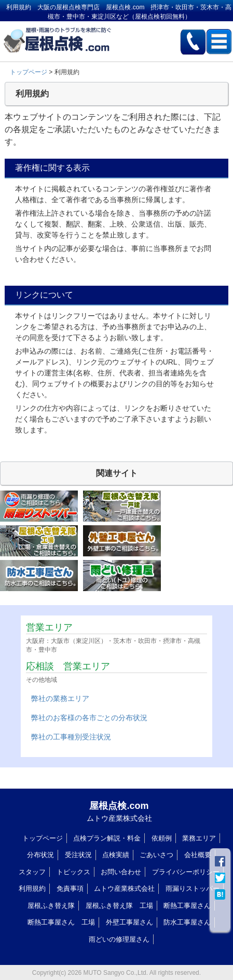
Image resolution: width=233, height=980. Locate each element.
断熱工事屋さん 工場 (61, 922)
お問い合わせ (121, 872)
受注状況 (78, 855)
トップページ (29, 72)
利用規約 (32, 888)
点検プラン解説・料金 (107, 838)
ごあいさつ (156, 855)
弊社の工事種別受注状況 (71, 737)
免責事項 (70, 888)
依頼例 (162, 838)
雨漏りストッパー (193, 888)
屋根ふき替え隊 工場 (119, 906)
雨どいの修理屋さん (119, 939)
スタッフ (32, 872)
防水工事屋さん (187, 922)
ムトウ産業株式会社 (124, 888)
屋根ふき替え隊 (51, 906)
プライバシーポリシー (186, 872)
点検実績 (116, 855)
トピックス (73, 872)
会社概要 (198, 855)
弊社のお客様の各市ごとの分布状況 (89, 718)
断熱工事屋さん (187, 906)
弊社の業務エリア (60, 698)
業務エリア (199, 838)
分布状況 (40, 855)
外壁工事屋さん (129, 922)
